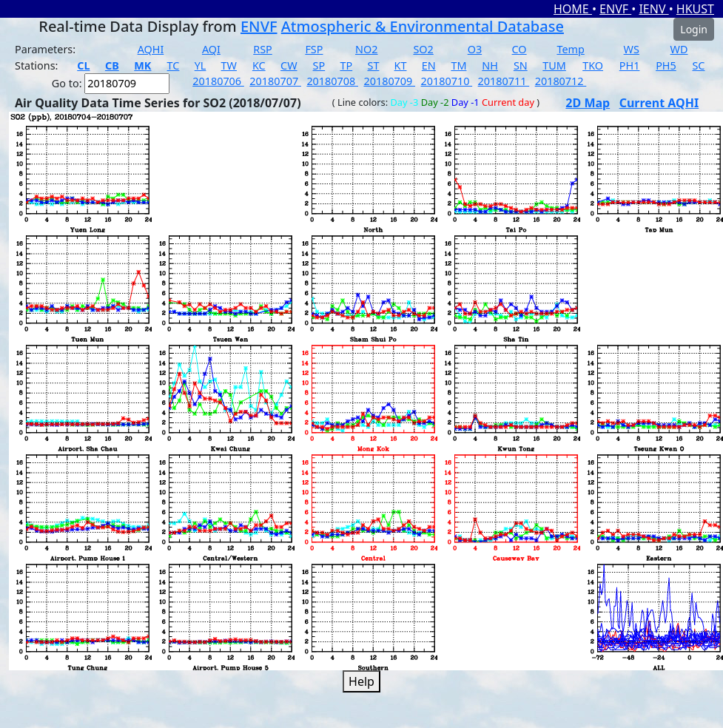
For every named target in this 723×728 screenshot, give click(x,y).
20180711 (504, 81)
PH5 (666, 65)
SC (698, 65)
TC (174, 65)
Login (694, 29)
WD (679, 49)
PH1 (630, 65)
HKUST (695, 9)
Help (361, 681)
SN (521, 65)
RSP (263, 49)
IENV (653, 9)
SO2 (423, 49)
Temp (570, 49)
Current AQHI (659, 103)
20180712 (561, 81)
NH (490, 65)
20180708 (332, 81)
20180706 (218, 81)
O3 (475, 49)
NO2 (366, 49)
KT (401, 65)
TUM (554, 65)
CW (289, 65)
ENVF (615, 9)
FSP (314, 49)
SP (319, 65)
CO (519, 49)
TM (458, 65)
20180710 (447, 81)
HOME (573, 9)
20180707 (275, 81)
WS (632, 49)
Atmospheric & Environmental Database (423, 26)
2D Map (588, 103)
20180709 (389, 81)
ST (373, 65)
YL (201, 65)
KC (259, 65)
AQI (211, 49)
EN (429, 65)
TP (346, 65)
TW (229, 65)
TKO (593, 65)
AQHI (151, 49)
